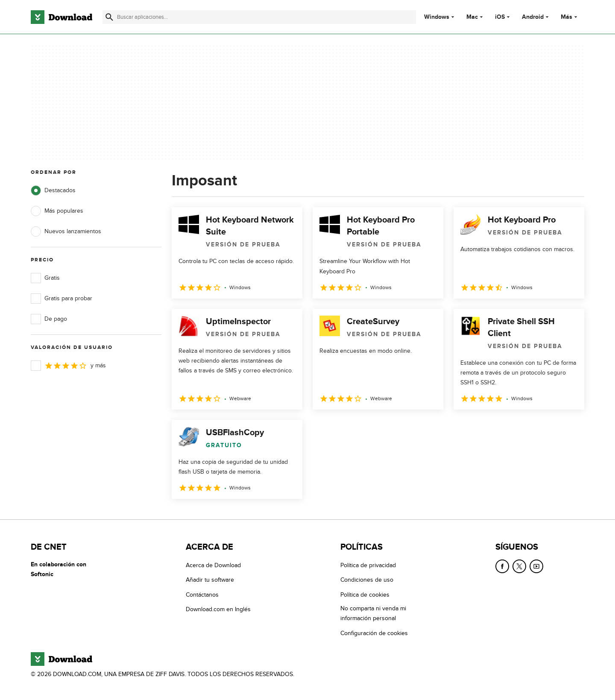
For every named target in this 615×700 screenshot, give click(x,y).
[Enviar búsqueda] (109, 17)
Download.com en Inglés (218, 610)
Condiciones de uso (367, 580)
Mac (472, 17)
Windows (437, 17)
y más (68, 366)
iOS (500, 17)
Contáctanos (202, 595)
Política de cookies (365, 595)
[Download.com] (61, 17)
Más (570, 17)
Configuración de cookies (374, 633)
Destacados (53, 190)
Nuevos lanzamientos (66, 231)
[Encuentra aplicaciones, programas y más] (259, 17)
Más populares (57, 211)
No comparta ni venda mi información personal (373, 614)
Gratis (45, 278)
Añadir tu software (210, 580)
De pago (49, 319)
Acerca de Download (213, 565)
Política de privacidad (368, 565)
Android (533, 17)
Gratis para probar (61, 299)
